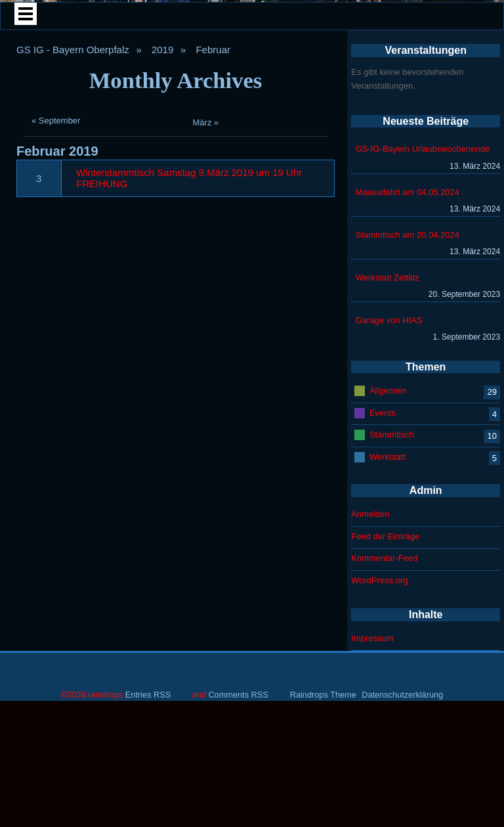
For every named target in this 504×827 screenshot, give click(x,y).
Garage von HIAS (389, 477)
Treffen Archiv (410, 135)
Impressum (372, 795)
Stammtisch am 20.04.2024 (408, 391)
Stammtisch (392, 591)
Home (92, 135)
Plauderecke (163, 168)
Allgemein (388, 547)
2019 (162, 207)
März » (206, 279)
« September (56, 278)
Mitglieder (250, 135)
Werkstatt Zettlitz (388, 435)
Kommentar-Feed (384, 715)
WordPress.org (379, 737)
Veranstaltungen (323, 168)
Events (383, 569)
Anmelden (370, 671)
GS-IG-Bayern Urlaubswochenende (423, 306)
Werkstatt (388, 613)
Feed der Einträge (385, 693)
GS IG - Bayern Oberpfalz (73, 207)
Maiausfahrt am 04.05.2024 (408, 348)
